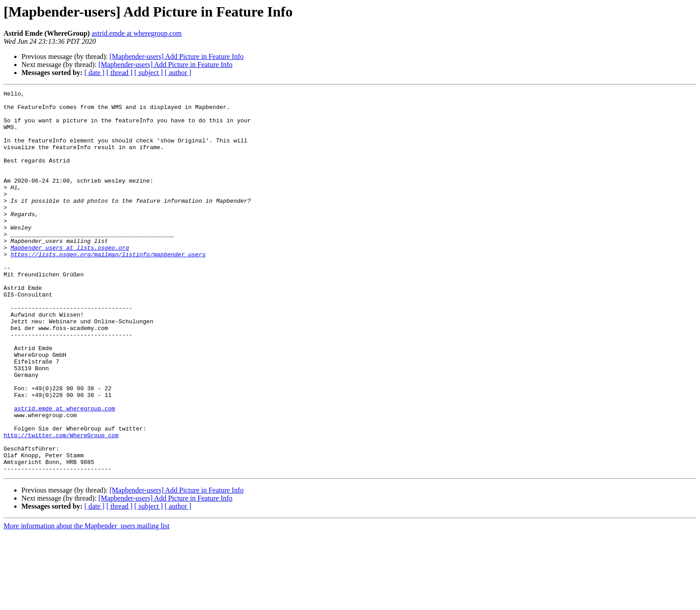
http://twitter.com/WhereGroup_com (61, 505)
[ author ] (178, 73)
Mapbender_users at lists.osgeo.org (70, 280)
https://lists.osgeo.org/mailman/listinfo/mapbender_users (108, 288)
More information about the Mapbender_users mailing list (86, 602)
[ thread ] (119, 73)
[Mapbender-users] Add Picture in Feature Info (176, 56)
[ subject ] (149, 73)
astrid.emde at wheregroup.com (137, 33)
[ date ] (94, 73)
